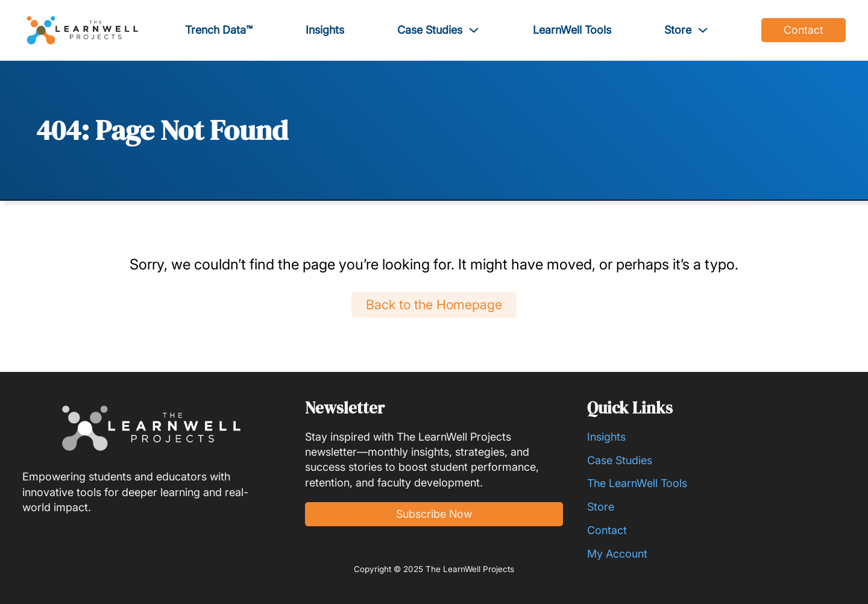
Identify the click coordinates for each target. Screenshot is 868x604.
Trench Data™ (219, 30)
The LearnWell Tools (637, 483)
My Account (617, 554)
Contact (804, 30)
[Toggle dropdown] (474, 30)
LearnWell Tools (572, 30)
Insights (325, 30)
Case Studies (430, 30)
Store (678, 30)
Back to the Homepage (434, 304)
